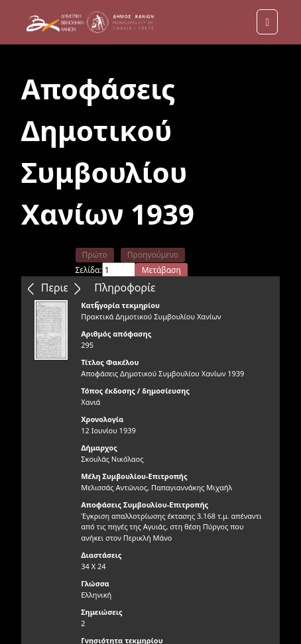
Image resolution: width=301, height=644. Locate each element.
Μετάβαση (161, 270)
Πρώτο (95, 255)
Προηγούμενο (153, 255)
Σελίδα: (89, 270)
